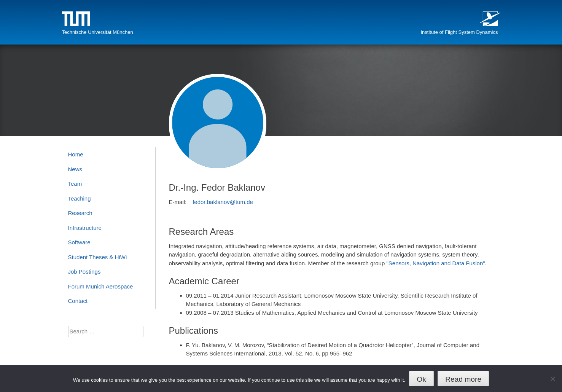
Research (80, 213)
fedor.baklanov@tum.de (223, 202)
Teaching (80, 198)
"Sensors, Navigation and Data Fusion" (435, 263)
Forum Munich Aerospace (101, 286)
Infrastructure (85, 228)
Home (76, 154)
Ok (421, 379)
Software (79, 242)
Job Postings (84, 272)
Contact (78, 301)
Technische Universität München (98, 32)
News (75, 169)
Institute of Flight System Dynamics (459, 32)
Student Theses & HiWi (98, 257)
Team (75, 184)
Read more (463, 379)
